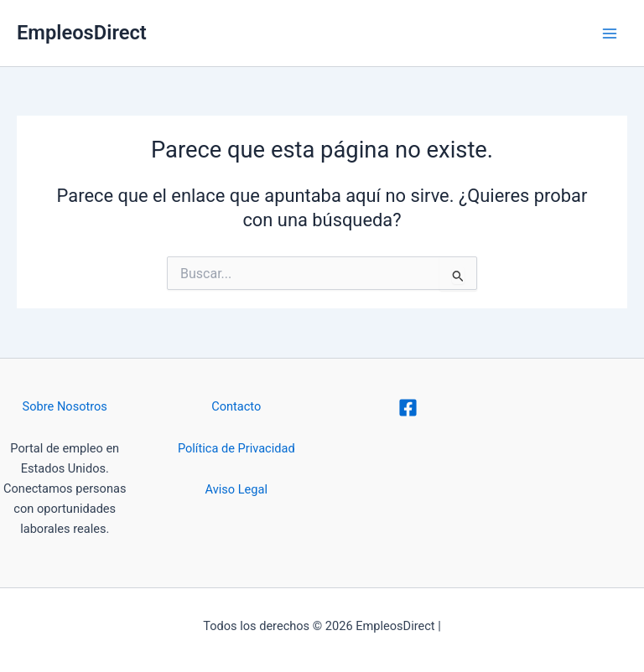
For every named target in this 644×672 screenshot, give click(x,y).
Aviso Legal (236, 489)
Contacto (236, 406)
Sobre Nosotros (65, 406)
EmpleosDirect (82, 33)
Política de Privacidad (236, 448)
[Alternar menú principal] (610, 34)
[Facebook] (408, 408)
